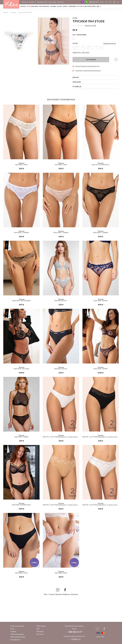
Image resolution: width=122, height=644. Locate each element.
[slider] (78, 26)
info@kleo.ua (76, 639)
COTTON (80, 7)
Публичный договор (18, 637)
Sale (50, 2)
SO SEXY (59, 7)
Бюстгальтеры (44, 7)
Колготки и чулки (89, 7)
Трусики (53, 7)
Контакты (61, 2)
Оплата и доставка (28, 2)
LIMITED (65, 7)
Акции (54, 2)
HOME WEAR (72, 7)
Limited (75, 18)
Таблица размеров (17, 634)
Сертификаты (15, 640)
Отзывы (13, 632)
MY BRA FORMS (33, 7)
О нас (12, 629)
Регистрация (41, 626)
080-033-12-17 (94, 2)
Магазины (40, 2)
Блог (46, 2)
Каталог (23, 7)
